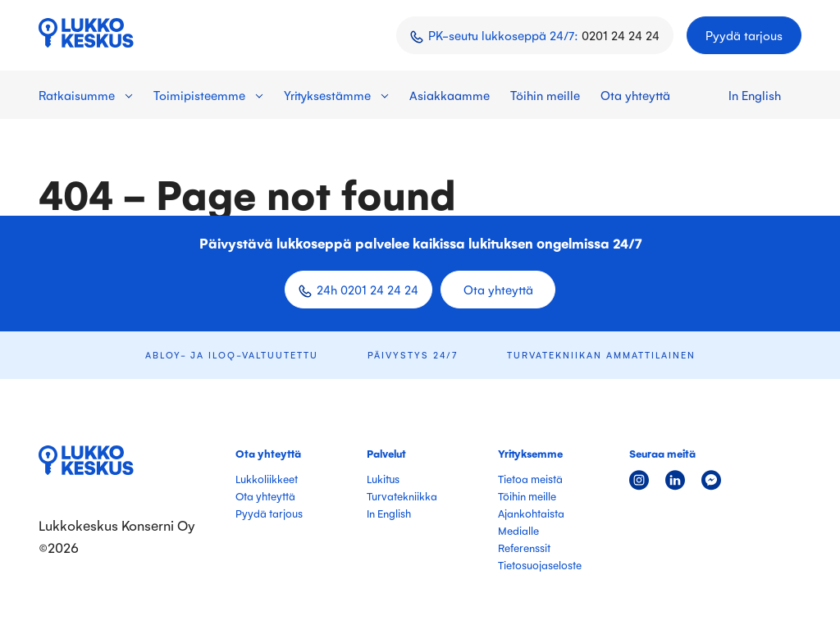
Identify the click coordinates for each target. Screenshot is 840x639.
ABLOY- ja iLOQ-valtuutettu (232, 355)
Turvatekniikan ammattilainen (601, 355)
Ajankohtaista (531, 513)
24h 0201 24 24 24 (367, 289)
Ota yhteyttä (635, 95)
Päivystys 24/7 (413, 355)
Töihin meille (545, 95)
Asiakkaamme (450, 95)
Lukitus (383, 479)
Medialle (518, 530)
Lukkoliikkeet (267, 479)
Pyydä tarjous (744, 35)
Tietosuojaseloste (540, 565)
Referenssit (524, 548)
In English (755, 95)
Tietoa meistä (530, 479)
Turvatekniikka (402, 496)
